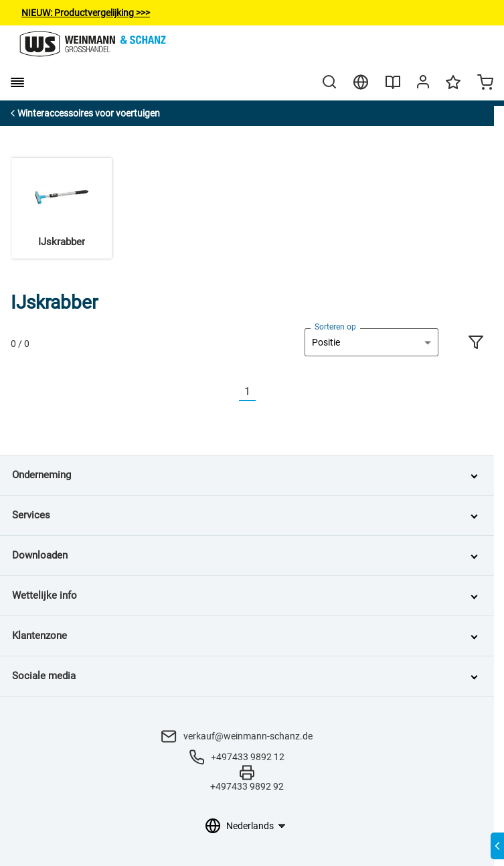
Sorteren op (335, 327)
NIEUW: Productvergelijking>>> (86, 13)
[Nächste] (264, 392)
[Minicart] (485, 84)
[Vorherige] (231, 392)
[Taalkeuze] (255, 826)
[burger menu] (17, 82)
